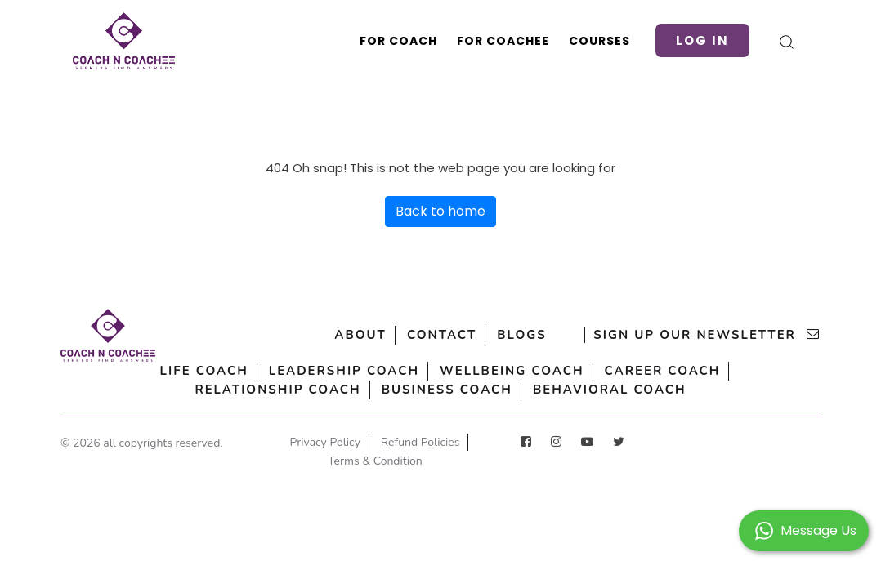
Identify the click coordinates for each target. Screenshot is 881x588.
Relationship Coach (277, 390)
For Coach (398, 41)
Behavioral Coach (610, 390)
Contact (442, 335)
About (360, 335)
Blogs (521, 335)
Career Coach (663, 371)
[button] (804, 530)
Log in (702, 40)
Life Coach (204, 371)
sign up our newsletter (707, 335)
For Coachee (503, 41)
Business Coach (447, 390)
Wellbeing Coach (512, 371)
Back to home (440, 211)
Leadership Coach (344, 371)
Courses (599, 41)
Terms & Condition (375, 461)
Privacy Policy (325, 442)
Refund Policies (420, 442)
